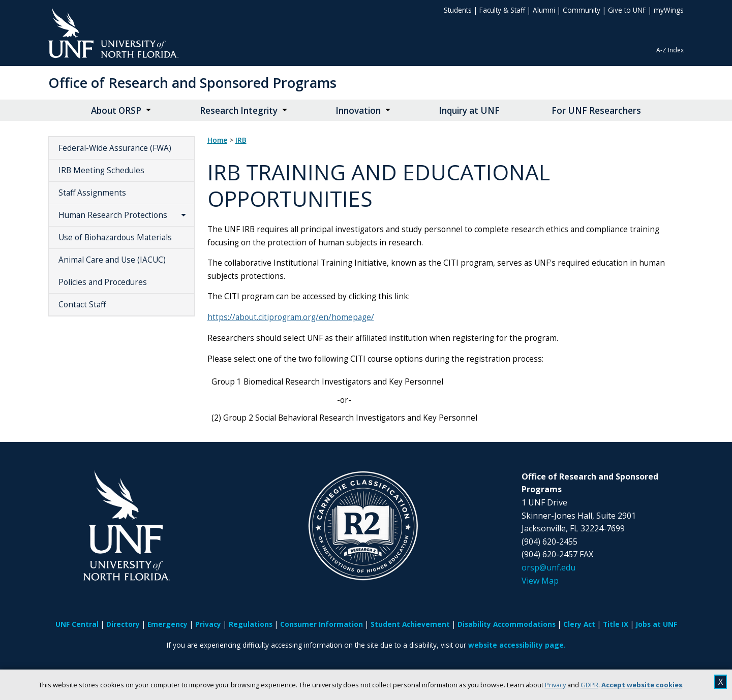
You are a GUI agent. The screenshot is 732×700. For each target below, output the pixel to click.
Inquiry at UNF (469, 110)
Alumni (544, 10)
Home (217, 140)
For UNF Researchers (596, 110)
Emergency (167, 624)
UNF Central (77, 624)
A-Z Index (670, 50)
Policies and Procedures (103, 282)
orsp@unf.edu (548, 567)
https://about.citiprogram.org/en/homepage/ (291, 317)
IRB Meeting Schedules (101, 170)
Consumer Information (322, 624)
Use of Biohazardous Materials (115, 237)
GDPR (589, 685)
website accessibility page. (517, 645)
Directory (123, 624)
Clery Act (579, 624)
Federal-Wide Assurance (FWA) (115, 148)
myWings (669, 10)
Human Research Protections (113, 215)
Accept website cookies (642, 685)
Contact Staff (82, 305)
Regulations (251, 624)
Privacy (555, 685)
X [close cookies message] (721, 682)
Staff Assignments (92, 193)
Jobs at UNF (657, 624)
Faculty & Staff (502, 10)
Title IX (616, 624)
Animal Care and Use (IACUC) (112, 260)
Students (458, 10)
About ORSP (116, 110)
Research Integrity (239, 110)
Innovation (358, 110)
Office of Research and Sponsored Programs (192, 83)
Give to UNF (627, 10)
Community (582, 10)
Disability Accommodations (507, 624)
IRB (241, 140)
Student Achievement (410, 624)
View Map (540, 581)
